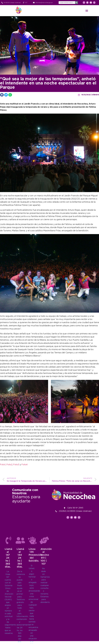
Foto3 (16, 465)
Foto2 (9, 465)
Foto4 (25, 465)
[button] (87, 11)
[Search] (77, 3)
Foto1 (3, 465)
